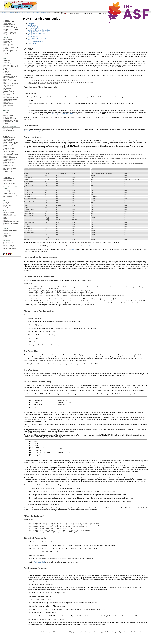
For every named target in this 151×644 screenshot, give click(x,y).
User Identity (32, 25)
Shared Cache (7, 171)
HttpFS (5, 82)
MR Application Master (10, 129)
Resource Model (8, 145)
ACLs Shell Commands (35, 42)
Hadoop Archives (8, 214)
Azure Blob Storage (9, 193)
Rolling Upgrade (8, 90)
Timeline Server (8, 150)
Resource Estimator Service (11, 222)
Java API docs (7, 234)
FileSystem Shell (8, 26)
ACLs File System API (35, 40)
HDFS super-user (70, 251)
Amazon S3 (7, 192)
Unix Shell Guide (8, 55)
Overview (6, 20)
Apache (4, 12)
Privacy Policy (68, 640)
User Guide (7, 62)
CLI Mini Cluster (8, 40)
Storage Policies (8, 96)
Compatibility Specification (11, 28)
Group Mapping (33, 27)
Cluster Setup (7, 23)
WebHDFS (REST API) (10, 81)
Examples (6, 204)
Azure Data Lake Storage (11, 195)
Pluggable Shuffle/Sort (10, 119)
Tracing (6, 53)
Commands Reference (10, 25)
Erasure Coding (8, 101)
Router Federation (9, 107)
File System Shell (39, 571)
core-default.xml (8, 242)
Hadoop (12, 12)
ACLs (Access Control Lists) (37, 38)
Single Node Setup (9, 22)
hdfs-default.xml (8, 244)
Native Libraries (8, 41)
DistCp (5, 217)
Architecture (7, 61)
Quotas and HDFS (9, 78)
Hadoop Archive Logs (9, 216)
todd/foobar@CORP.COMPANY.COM (62, 114)
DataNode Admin (8, 105)
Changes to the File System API (38, 32)
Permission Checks (34, 28)
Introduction (7, 177)
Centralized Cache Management (9, 86)
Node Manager (8, 180)
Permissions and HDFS (10, 76)
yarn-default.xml (8, 247)
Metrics (5, 237)
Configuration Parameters (36, 43)
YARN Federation (8, 170)
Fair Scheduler (8, 141)
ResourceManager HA (10, 144)
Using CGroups (8, 161)
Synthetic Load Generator (11, 99)
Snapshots (6, 71)
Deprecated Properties (10, 248)
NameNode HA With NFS (11, 67)
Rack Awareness (8, 44)
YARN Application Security (11, 155)
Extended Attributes (9, 91)
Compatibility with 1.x (9, 116)
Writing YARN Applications (11, 153)
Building (6, 207)
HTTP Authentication (9, 49)
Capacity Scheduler (9, 139)
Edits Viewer (7, 73)
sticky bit (90, 247)
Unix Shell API (7, 235)
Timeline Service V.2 (9, 151)
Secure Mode (7, 46)
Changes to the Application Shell (38, 33)
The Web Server (33, 37)
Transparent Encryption (10, 93)
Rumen (5, 220)
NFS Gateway (7, 88)
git (67, 14)
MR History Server (9, 130)
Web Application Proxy (10, 148)
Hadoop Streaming (9, 212)
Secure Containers (9, 162)
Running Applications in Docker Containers (10, 158)
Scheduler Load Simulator (11, 223)
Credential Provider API (10, 50)
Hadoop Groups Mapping (32, 131)
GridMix (6, 219)
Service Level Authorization (11, 47)
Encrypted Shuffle (8, 117)
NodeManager (7, 156)
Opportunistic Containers (10, 168)
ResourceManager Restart (11, 142)
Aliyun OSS (7, 190)
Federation (6, 68)
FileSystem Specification (10, 34)
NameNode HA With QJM (11, 65)
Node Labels (7, 147)
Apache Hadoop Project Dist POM (26, 12)
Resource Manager (9, 179)
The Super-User (33, 35)
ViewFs (5, 70)
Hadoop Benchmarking (10, 225)
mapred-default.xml (9, 245)
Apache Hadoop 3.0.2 (42, 12)
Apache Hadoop (75, 14)
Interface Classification (10, 32)
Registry (6, 164)
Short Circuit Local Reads (11, 84)
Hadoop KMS (7, 52)
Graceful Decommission (10, 167)
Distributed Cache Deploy (11, 120)
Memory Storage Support (11, 98)
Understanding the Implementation (39, 30)
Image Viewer (7, 74)
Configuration (7, 205)
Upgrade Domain (8, 104)
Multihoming (7, 94)
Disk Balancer (7, 102)
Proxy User (7, 43)
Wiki (62, 14)
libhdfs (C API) (7, 79)
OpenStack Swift (8, 197)
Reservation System (9, 165)
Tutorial (6, 112)
